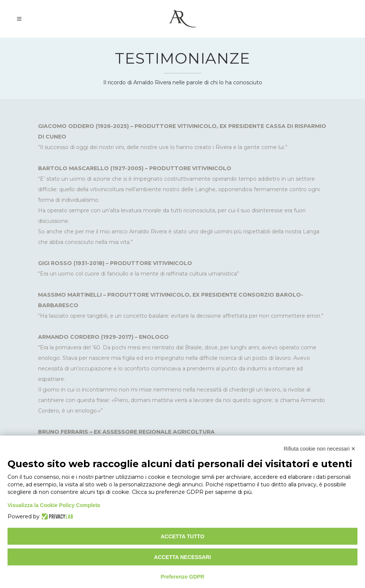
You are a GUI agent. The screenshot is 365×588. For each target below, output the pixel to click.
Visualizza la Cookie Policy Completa (54, 505)
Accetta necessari (182, 557)
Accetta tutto (183, 536)
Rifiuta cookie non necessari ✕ (320, 449)
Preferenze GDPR (183, 577)
